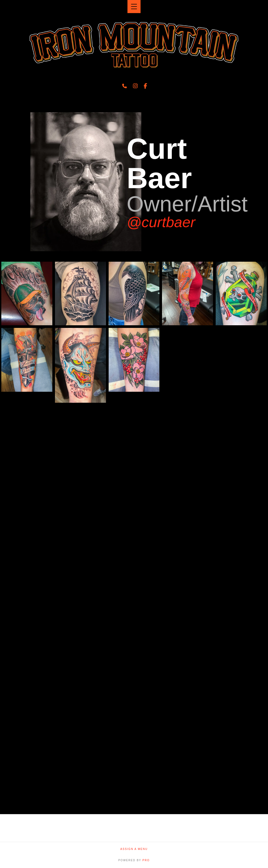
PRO (146, 860)
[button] (134, 7)
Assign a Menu (134, 849)
